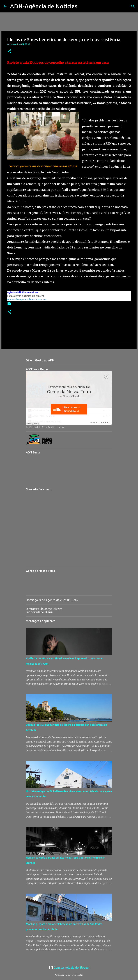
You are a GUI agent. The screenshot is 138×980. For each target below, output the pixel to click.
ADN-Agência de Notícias (44, 6)
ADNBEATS (33, 427)
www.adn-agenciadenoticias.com (27, 299)
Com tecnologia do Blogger (69, 968)
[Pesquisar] (82, 6)
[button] (9, 52)
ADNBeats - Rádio (53, 427)
